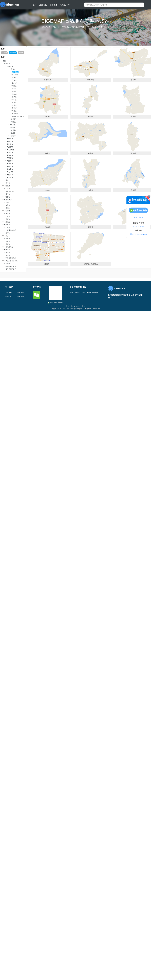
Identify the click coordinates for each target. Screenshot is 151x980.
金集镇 (14, 94)
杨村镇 (14, 89)
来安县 (13, 125)
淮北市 (11, 152)
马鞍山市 (11, 150)
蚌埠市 (11, 144)
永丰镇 (14, 97)
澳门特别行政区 (11, 269)
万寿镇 (14, 111)
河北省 (8, 186)
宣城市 (11, 177)
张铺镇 (14, 105)
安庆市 (11, 158)
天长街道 (15, 75)
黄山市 (11, 161)
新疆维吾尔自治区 (12, 261)
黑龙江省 (9, 200)
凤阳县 (13, 133)
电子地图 (53, 5)
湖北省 (8, 222)
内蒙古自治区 (10, 191)
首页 (34, 5)
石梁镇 (14, 91)
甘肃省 (8, 252)
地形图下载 (65, 5)
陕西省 (8, 250)
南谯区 (13, 122)
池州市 (11, 175)
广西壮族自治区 (11, 230)
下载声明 (9, 292)
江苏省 (8, 205)
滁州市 (11, 66)
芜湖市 (11, 141)
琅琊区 (13, 119)
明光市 (13, 136)
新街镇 (14, 108)
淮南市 (11, 147)
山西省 (8, 189)
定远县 (13, 130)
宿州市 (11, 166)
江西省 (8, 214)
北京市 (8, 180)
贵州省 (8, 241)
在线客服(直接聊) (55, 302)
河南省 (8, 219)
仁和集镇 (15, 72)
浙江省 (8, 208)
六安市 (11, 169)
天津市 (8, 183)
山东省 (8, 216)
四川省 (8, 239)
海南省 (8, 233)
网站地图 (21, 297)
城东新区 (15, 114)
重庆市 (8, 236)
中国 (4, 61)
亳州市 (11, 172)
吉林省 (8, 197)
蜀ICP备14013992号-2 (75, 306)
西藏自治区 (9, 247)
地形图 (21, 53)
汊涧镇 (14, 80)
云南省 (8, 244)
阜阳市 (11, 164)
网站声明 (21, 292)
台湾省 (8, 264)
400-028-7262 (138, 227)
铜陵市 (11, 155)
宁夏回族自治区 (11, 258)
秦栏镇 (14, 83)
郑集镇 (14, 103)
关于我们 (9, 297)
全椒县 (13, 128)
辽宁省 (8, 194)
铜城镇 (14, 78)
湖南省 (8, 225)
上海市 (8, 202)
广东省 (8, 227)
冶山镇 (14, 100)
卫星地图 (43, 5)
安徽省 (8, 64)
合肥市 (11, 139)
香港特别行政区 (11, 266)
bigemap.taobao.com (138, 234)
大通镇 (14, 86)
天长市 (13, 69)
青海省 (8, 255)
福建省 (8, 211)
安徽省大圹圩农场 (18, 116)
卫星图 (4, 53)
